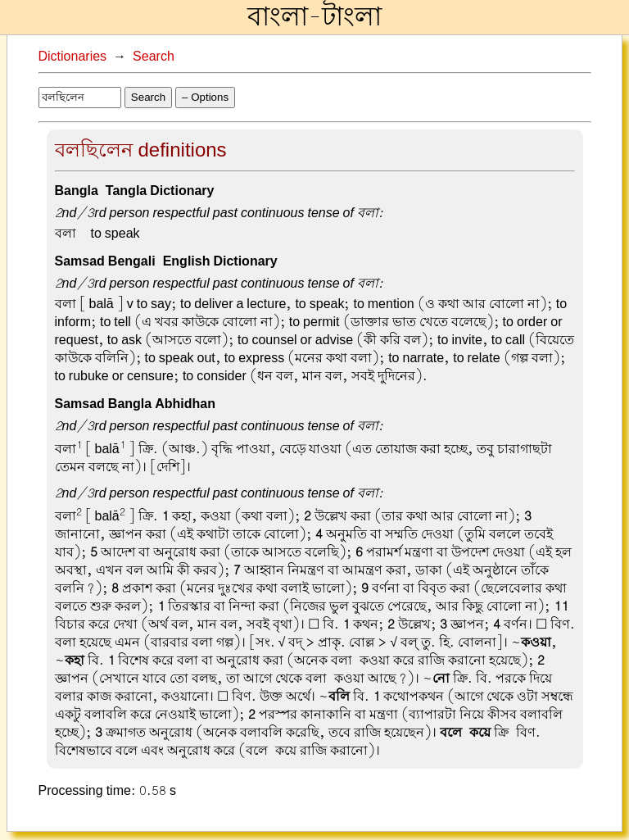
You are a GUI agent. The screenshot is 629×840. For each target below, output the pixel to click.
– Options (205, 97)
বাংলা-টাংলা (314, 17)
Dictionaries (73, 57)
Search (154, 57)
